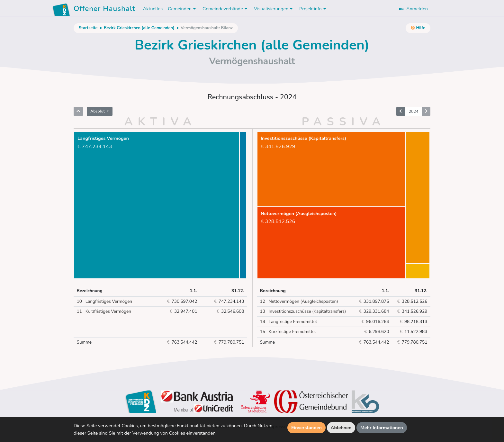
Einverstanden (306, 428)
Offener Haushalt (104, 10)
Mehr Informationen (382, 428)
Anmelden (413, 9)
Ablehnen (341, 428)
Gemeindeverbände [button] (226, 9)
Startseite (88, 28)
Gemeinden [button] (183, 9)
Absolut (98, 111)
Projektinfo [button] (313, 9)
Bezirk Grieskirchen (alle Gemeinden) (139, 28)
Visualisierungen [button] (274, 9)
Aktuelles (153, 9)
